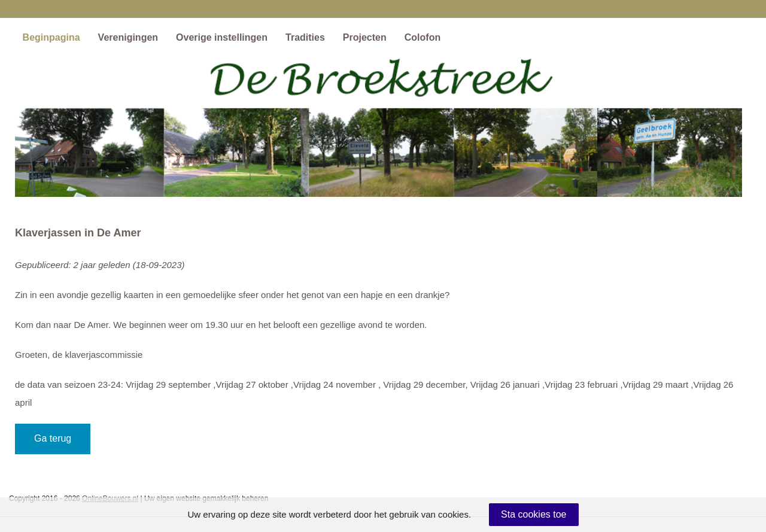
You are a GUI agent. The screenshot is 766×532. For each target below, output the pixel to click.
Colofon (422, 37)
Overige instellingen (222, 37)
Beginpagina (51, 37)
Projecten (365, 37)
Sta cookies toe (534, 514)
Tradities (305, 37)
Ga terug (53, 438)
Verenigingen (128, 37)
